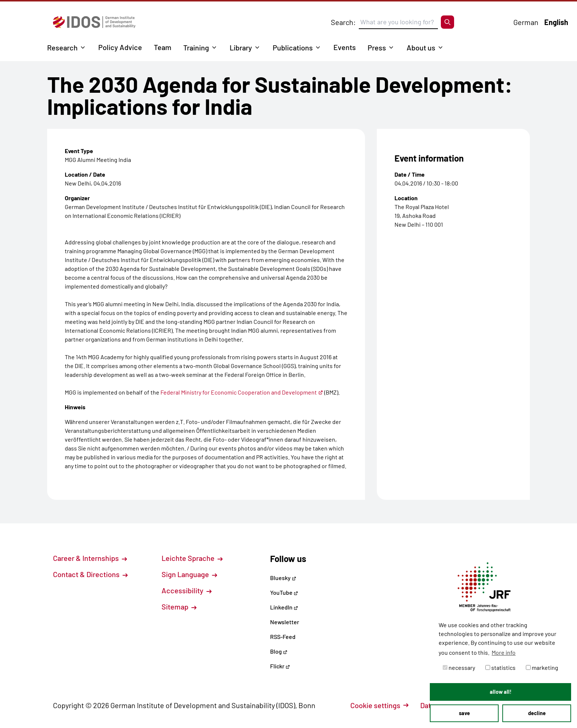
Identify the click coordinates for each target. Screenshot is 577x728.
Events (345, 47)
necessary (459, 667)
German (526, 22)
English (556, 22)
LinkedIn (284, 607)
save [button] (464, 713)
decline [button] (537, 713)
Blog (279, 651)
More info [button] (504, 652)
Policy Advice (120, 47)
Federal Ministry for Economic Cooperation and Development (242, 392)
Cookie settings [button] (379, 705)
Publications (293, 47)
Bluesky (283, 578)
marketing (542, 667)
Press (377, 47)
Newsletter (285, 622)
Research (62, 47)
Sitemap (179, 607)
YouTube (284, 592)
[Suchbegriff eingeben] (398, 22)
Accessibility (187, 590)
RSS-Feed (283, 637)
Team (163, 47)
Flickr (280, 666)
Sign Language (189, 574)
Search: (343, 22)
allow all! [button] (501, 692)
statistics (500, 667)
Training (196, 47)
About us (421, 47)
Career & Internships (90, 558)
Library (241, 47)
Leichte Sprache (192, 558)
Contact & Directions (90, 574)
